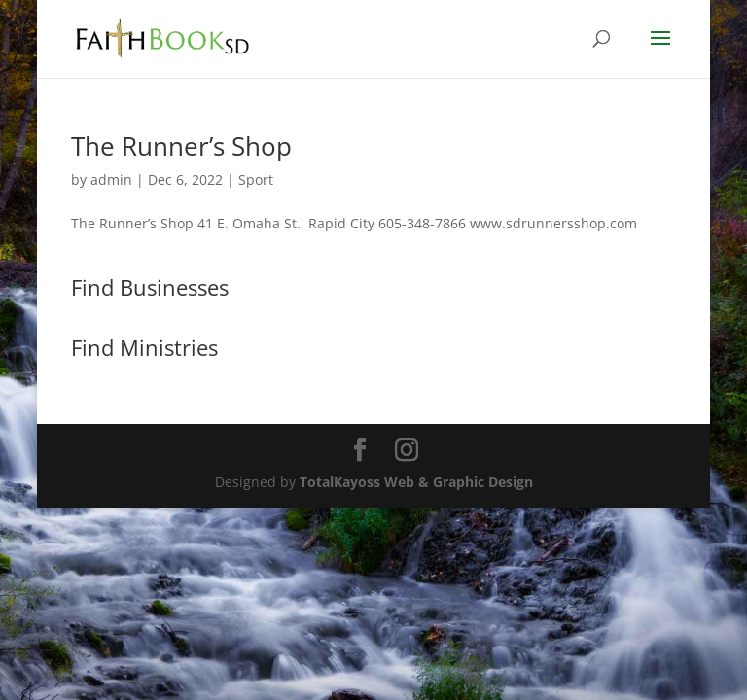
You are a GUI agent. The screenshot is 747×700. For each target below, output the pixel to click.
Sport (256, 179)
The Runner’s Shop (181, 146)
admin (111, 179)
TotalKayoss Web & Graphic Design (416, 482)
